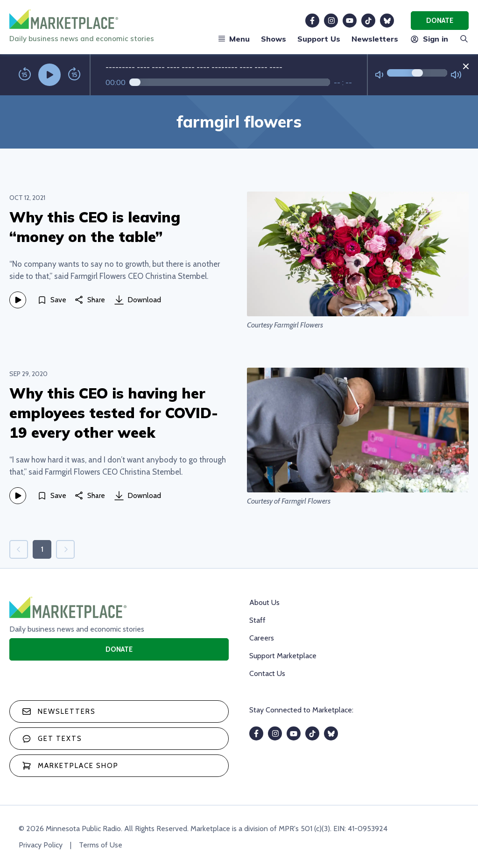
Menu (234, 39)
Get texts (52, 739)
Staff (257, 620)
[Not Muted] (379, 75)
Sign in (429, 39)
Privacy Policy (41, 845)
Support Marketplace (283, 656)
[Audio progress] (230, 82)
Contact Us (267, 673)
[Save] (52, 300)
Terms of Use (101, 845)
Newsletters (375, 39)
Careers (262, 638)
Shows (274, 39)
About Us (264, 602)
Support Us (319, 39)
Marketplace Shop (70, 766)
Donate (440, 21)
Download (138, 300)
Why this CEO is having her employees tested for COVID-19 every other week (114, 413)
